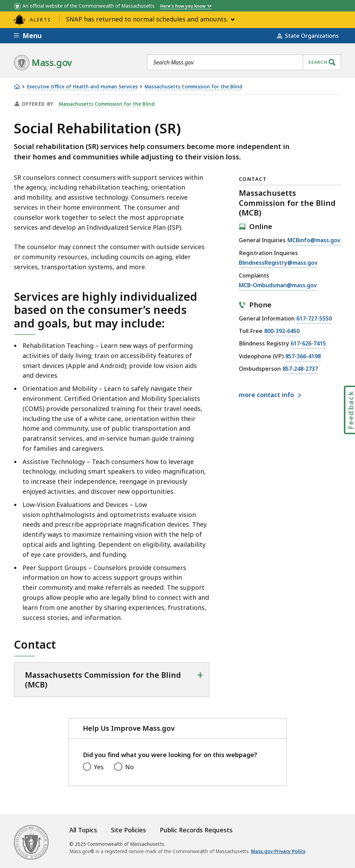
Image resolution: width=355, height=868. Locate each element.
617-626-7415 (308, 344)
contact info (267, 395)
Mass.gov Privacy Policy (278, 851)
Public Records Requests (196, 830)
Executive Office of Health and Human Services (82, 87)
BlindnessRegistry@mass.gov (278, 263)
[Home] (17, 87)
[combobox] (244, 62)
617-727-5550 (314, 319)
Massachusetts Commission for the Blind (193, 87)
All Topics (83, 830)
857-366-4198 (303, 357)
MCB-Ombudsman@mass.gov (278, 286)
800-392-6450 (282, 331)
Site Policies (128, 830)
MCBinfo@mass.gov (314, 240)
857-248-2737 (300, 369)
